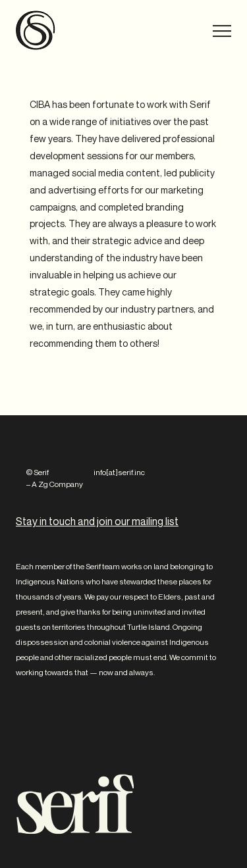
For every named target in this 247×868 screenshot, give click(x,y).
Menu (213, 31)
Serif (36, 30)
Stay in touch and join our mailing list (97, 521)
